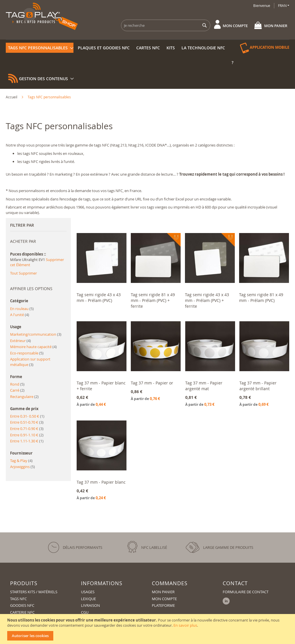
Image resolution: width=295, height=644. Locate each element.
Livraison (90, 605)
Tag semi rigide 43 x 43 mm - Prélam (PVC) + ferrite (207, 300)
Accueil (12, 97)
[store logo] (42, 16)
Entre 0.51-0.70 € (27, 422)
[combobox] (166, 25)
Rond (17, 384)
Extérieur (20, 341)
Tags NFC (18, 599)
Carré (17, 390)
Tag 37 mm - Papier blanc (101, 482)
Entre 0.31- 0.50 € (27, 416)
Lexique (88, 599)
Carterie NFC (22, 612)
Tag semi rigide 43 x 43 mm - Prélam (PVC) (99, 297)
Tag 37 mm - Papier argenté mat (204, 386)
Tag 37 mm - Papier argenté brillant (258, 386)
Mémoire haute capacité (33, 347)
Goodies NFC (22, 605)
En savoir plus (185, 625)
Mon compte (235, 26)
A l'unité (20, 315)
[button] (284, 6)
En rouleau (22, 309)
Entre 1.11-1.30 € (27, 441)
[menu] (147, 40)
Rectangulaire (24, 397)
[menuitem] (40, 48)
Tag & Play (21, 461)
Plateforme (163, 605)
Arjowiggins (22, 467)
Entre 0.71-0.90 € (27, 429)
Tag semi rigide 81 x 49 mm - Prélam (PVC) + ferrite (153, 300)
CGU (85, 612)
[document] (148, 629)
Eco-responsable (27, 353)
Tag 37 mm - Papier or (152, 383)
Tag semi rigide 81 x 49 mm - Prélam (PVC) (261, 297)
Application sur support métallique (30, 362)
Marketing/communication (36, 334)
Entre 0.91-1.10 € (27, 435)
